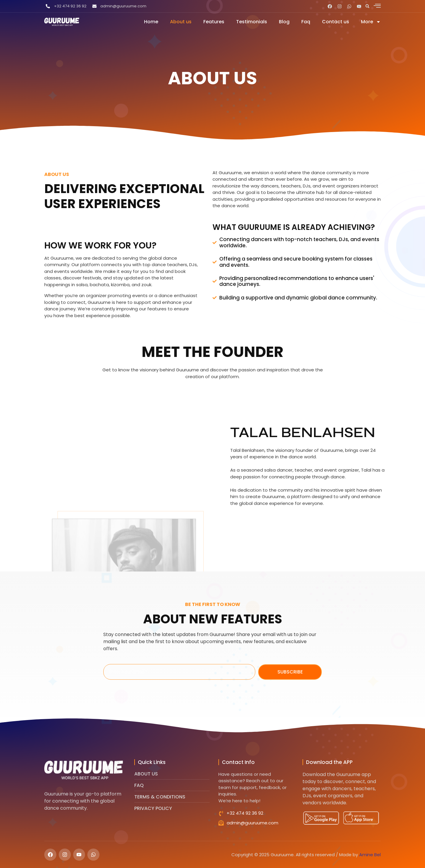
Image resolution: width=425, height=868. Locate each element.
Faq (306, 22)
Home (151, 22)
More (371, 22)
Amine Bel (370, 855)
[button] (367, 6)
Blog (284, 22)
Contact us (336, 22)
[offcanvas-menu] (377, 6)
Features (214, 22)
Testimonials (252, 22)
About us (181, 22)
